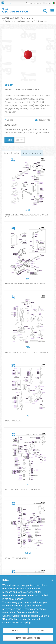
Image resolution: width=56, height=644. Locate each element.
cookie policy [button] (16, 599)
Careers (29, 3)
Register (47, 3)
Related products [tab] (32, 153)
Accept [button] (41, 630)
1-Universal (42, 21)
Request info (43, 120)
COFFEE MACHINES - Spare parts (17, 18)
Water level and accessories (19, 21)
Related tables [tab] (11, 153)
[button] (52, 580)
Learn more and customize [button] (28, 638)
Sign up (19, 140)
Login (38, 3)
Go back (9, 120)
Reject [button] (15, 630)
